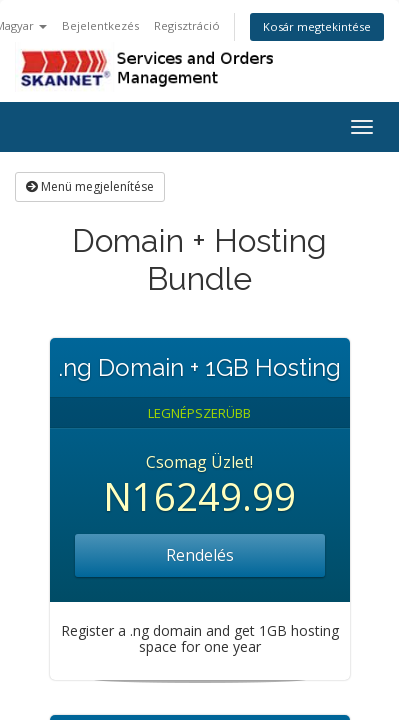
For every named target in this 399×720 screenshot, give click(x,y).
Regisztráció (187, 25)
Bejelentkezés (100, 25)
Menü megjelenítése (90, 186)
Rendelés (200, 555)
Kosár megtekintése (317, 26)
